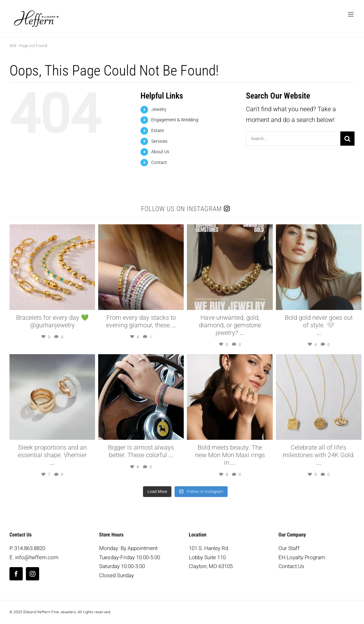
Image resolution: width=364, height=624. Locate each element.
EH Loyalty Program (302, 557)
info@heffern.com (37, 557)
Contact (159, 162)
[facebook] (16, 574)
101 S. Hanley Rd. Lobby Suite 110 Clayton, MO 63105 (211, 557)
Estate (158, 130)
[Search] (347, 139)
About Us (160, 152)
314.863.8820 (30, 548)
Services (159, 141)
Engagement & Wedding (175, 120)
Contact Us (291, 566)
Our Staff (289, 548)
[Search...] (293, 139)
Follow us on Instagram (185, 209)
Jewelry (159, 109)
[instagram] (33, 574)
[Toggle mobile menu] (351, 14)
